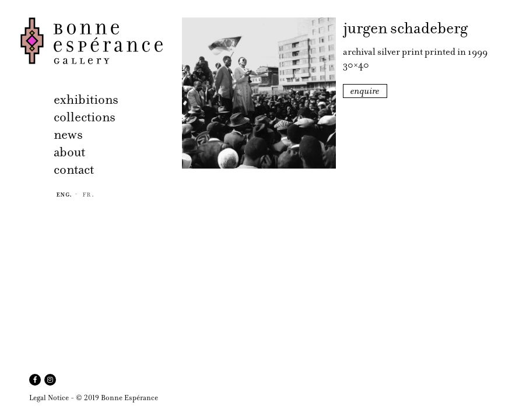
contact (74, 169)
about (69, 152)
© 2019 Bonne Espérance (117, 398)
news (68, 134)
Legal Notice (49, 398)
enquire (365, 91)
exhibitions (86, 99)
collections (85, 117)
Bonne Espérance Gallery (98, 41)
